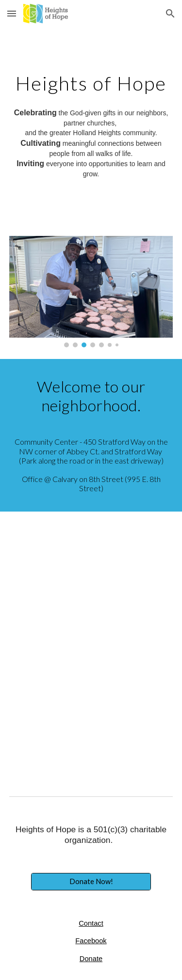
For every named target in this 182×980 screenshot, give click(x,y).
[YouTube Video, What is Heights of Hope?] (91, 713)
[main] (91, 83)
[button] (12, 13)
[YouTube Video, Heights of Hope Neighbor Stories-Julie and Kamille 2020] (91, 579)
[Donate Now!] (91, 882)
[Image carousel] (91, 292)
